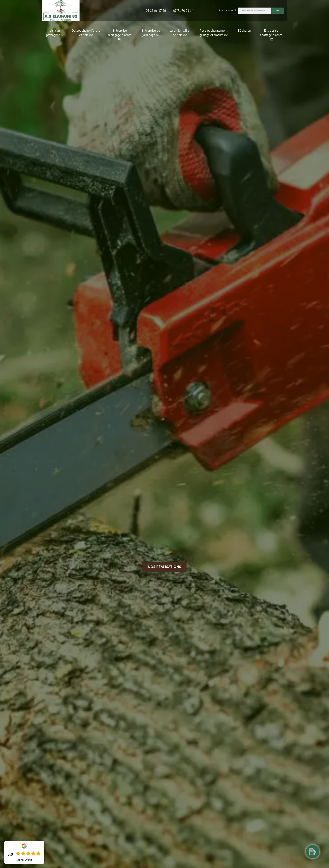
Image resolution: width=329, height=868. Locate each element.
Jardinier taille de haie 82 (180, 33)
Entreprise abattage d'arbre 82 (271, 35)
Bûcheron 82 (244, 33)
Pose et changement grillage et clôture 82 (214, 33)
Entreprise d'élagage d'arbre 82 (120, 35)
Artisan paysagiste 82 (55, 33)
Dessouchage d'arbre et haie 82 (86, 33)
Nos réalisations (165, 567)
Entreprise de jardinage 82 (151, 33)
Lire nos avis (24, 860)
